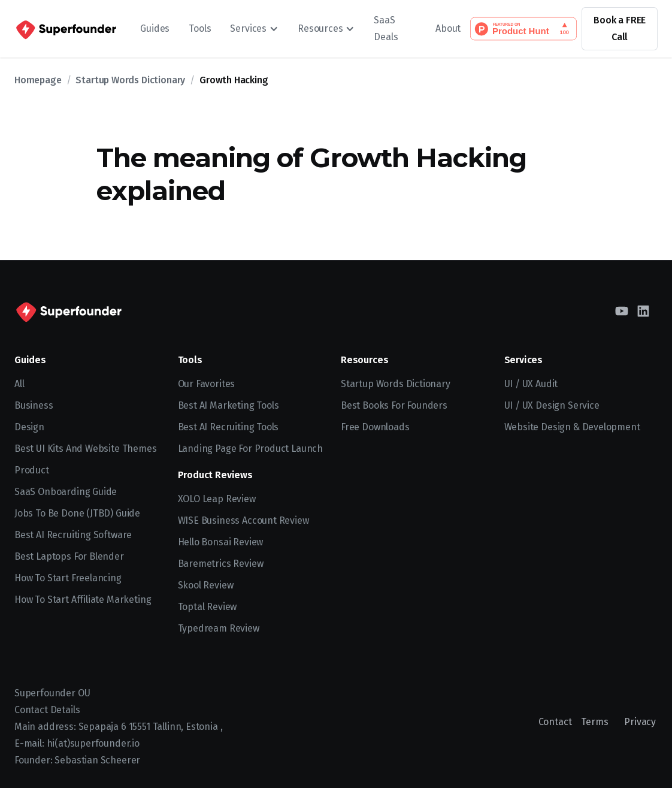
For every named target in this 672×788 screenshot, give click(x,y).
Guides (155, 28)
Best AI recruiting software (73, 535)
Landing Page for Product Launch (251, 449)
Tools (200, 28)
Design (29, 427)
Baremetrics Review (221, 564)
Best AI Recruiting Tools (228, 427)
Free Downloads (375, 427)
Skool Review (206, 585)
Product (32, 470)
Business (34, 405)
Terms (594, 722)
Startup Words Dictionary (130, 80)
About (448, 28)
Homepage (38, 80)
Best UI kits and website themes (86, 449)
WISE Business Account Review (243, 520)
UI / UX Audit (531, 384)
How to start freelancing (68, 578)
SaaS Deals (386, 28)
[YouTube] (622, 311)
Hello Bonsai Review (221, 542)
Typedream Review (219, 628)
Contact (555, 722)
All (19, 384)
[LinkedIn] (643, 311)
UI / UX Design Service (552, 405)
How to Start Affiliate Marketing (83, 600)
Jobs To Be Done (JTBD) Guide (77, 513)
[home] (65, 29)
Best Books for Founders (394, 405)
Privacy (640, 722)
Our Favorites (207, 384)
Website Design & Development (572, 427)
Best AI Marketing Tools (228, 405)
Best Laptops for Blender (69, 556)
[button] (254, 29)
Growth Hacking (234, 80)
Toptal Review (208, 607)
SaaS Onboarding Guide (66, 492)
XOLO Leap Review (217, 499)
